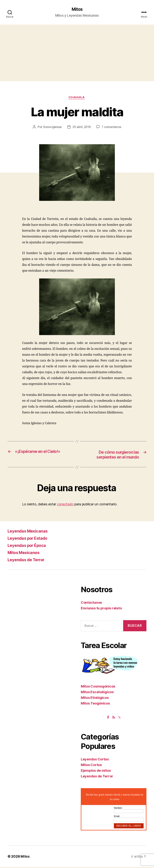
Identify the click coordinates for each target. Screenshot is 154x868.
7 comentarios (112, 128)
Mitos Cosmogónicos (98, 687)
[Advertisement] (77, 53)
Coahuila (77, 98)
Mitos (77, 9)
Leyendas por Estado (30, 539)
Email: (117, 817)
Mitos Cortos (91, 766)
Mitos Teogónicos (95, 704)
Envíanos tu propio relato (101, 609)
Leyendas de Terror (28, 561)
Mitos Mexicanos (26, 553)
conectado (65, 505)
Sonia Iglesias (52, 128)
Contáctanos (91, 603)
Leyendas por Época (29, 546)
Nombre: (118, 809)
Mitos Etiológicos (95, 699)
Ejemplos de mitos (96, 771)
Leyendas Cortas (95, 760)
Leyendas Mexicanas (30, 532)
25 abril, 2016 (81, 128)
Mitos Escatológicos (97, 693)
